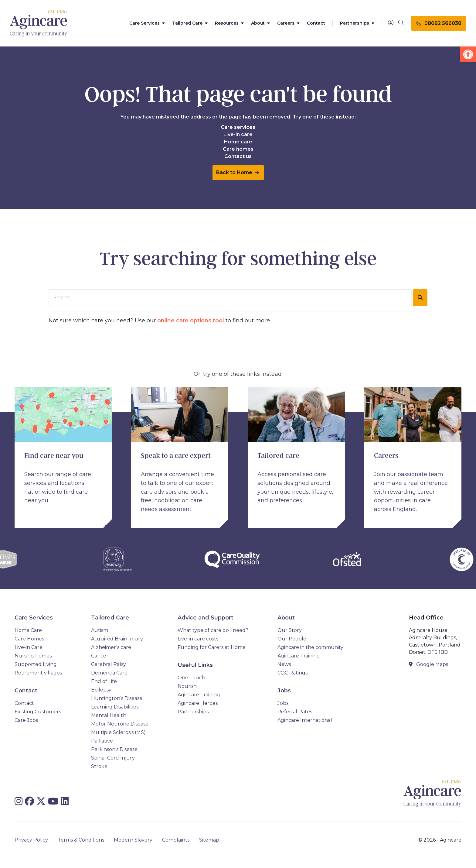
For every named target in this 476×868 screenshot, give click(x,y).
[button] (468, 54)
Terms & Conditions (81, 840)
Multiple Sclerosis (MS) (118, 732)
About (260, 23)
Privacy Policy (31, 840)
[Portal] (391, 23)
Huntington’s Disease (117, 698)
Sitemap (209, 840)
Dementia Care (109, 673)
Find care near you (54, 456)
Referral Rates (295, 712)
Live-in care (238, 134)
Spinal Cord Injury (113, 758)
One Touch (191, 678)
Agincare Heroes (198, 703)
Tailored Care (190, 23)
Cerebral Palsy (109, 664)
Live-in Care (29, 647)
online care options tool (191, 321)
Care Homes (29, 639)
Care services (238, 127)
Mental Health (109, 715)
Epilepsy (101, 690)
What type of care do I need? (213, 630)
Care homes (238, 149)
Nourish (187, 686)
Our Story (290, 630)
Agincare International (305, 720)
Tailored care (278, 456)
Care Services (147, 23)
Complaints (176, 840)
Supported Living (36, 664)
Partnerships (357, 23)
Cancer (100, 656)
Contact (316, 23)
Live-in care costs (198, 639)
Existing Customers (38, 712)
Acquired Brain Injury (117, 639)
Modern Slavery (133, 840)
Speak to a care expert (176, 456)
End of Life (104, 681)
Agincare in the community (310, 647)
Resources (229, 23)
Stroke (99, 766)
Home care (238, 142)
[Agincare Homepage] (39, 23)
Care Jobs (26, 720)
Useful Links (195, 665)
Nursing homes (33, 656)
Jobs (284, 691)
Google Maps (428, 664)
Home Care (28, 630)
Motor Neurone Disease (120, 724)
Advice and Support (206, 618)
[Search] (401, 23)
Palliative (102, 741)
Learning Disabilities (115, 707)
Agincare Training (199, 695)
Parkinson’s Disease (114, 749)
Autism (100, 630)
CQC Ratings (292, 673)
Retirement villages (38, 673)
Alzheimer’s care (111, 647)
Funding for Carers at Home (212, 647)
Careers (288, 23)
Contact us (238, 156)
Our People (292, 639)
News (284, 664)
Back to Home (238, 172)
